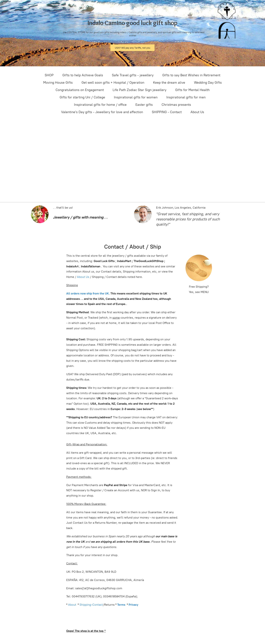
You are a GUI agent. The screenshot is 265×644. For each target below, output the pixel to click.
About (72, 605)
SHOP (49, 75)
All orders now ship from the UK (88, 293)
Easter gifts (144, 105)
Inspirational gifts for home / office (100, 105)
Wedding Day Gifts (208, 83)
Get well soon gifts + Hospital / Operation (113, 83)
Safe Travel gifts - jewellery (133, 75)
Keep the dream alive (169, 83)
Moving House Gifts (58, 83)
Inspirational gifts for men (186, 97)
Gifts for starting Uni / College (82, 97)
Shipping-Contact (91, 605)
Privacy (133, 605)
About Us (197, 112)
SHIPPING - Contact (167, 112)
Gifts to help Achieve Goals (83, 75)
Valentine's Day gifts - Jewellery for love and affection (102, 112)
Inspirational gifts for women (136, 97)
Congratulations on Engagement (80, 90)
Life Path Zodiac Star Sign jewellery (139, 90)
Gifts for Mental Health (192, 90)
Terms (121, 605)
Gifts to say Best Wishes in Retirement (191, 75)
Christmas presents (176, 105)
